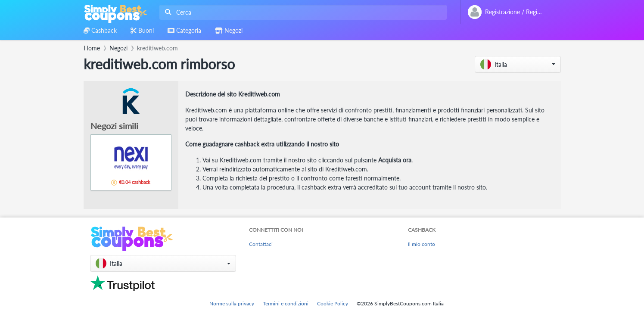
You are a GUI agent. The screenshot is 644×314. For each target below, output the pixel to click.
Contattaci (261, 244)
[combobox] (301, 12)
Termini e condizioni (286, 303)
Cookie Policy (333, 303)
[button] (518, 64)
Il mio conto (422, 244)
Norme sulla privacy (232, 303)
